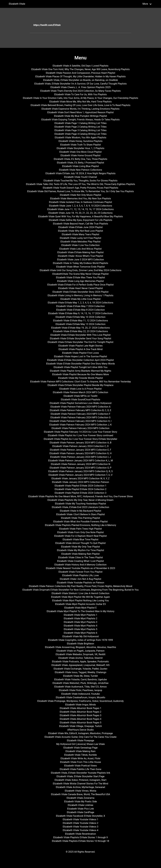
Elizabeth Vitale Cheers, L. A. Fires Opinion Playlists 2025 (81, 87)
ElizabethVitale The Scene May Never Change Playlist (81, 274)
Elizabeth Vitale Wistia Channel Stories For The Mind (81, 784)
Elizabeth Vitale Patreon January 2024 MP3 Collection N (80, 464)
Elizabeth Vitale (17, 4)
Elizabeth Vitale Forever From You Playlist (80, 572)
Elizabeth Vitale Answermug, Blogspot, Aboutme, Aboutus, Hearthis (80, 647)
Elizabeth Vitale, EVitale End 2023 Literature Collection (80, 507)
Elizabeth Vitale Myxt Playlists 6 (81, 633)
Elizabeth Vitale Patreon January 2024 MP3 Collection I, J (80, 457)
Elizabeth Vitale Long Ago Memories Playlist (80, 281)
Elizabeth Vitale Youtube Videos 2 (80, 823)
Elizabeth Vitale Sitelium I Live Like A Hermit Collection (80, 593)
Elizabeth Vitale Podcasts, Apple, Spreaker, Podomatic (80, 662)
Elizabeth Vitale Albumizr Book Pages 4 (80, 719)
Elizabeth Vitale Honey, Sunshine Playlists (80, 141)
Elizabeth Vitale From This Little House (80, 762)
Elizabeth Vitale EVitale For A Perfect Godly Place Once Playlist (80, 285)
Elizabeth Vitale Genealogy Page (80, 748)
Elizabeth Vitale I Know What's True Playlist (80, 256)
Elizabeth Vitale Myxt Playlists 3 (81, 622)
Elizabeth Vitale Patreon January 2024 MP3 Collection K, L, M (80, 461)
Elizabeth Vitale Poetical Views (80, 766)
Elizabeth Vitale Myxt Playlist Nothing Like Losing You (80, 601)
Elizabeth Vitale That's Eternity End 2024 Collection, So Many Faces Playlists (80, 91)
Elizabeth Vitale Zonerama (80, 798)
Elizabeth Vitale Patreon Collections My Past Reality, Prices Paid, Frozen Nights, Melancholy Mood (80, 586)
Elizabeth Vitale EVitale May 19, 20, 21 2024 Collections (81, 328)
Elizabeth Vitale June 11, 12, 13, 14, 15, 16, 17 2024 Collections (80, 209)
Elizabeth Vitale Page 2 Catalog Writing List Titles (81, 127)
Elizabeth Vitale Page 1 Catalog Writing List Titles (81, 123)
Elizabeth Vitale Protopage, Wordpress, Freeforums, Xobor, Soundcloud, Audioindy (80, 701)
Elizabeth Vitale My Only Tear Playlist (81, 547)
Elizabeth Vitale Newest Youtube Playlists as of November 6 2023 (80, 568)
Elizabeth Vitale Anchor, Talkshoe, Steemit (80, 658)
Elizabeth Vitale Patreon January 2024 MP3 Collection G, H (80, 453)
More (145, 4)
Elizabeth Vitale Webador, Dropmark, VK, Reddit (80, 654)
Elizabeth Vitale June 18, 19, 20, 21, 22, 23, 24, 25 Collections (80, 213)
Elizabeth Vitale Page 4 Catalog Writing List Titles (81, 134)
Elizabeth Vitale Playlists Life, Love (80, 575)
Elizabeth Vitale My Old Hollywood (80, 636)
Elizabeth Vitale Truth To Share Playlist (80, 145)
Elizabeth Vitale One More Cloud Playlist (80, 152)
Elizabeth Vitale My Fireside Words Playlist (80, 378)
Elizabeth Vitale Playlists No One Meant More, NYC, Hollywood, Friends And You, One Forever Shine (80, 496)
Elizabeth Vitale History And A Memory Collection (81, 565)
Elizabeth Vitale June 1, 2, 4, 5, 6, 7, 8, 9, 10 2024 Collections (81, 206)
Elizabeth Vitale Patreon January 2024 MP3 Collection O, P (80, 468)
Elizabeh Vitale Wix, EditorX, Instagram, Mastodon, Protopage (80, 733)
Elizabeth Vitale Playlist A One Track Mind (80, 349)
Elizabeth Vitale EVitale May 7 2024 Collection (80, 306)
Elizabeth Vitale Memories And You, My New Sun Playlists (80, 199)
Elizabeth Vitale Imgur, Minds (80, 705)
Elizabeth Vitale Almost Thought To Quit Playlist (80, 543)
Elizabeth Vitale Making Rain (80, 751)
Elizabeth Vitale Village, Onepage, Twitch (80, 726)
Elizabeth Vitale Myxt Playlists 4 (81, 626)
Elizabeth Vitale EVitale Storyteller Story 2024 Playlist (80, 292)
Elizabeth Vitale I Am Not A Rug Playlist (80, 579)
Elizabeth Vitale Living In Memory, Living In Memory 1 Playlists (80, 295)
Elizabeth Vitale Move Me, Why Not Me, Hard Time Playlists (80, 102)
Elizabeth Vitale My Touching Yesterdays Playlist (80, 504)
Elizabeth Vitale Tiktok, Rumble (80, 755)
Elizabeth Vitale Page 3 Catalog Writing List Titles (81, 130)
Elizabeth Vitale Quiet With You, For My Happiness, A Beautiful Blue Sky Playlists (80, 216)
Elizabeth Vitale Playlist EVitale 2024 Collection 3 (80, 493)
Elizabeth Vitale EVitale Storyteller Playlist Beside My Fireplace (81, 385)
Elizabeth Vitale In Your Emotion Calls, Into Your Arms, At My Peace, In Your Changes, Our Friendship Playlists (80, 98)
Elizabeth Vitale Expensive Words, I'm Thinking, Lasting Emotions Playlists (80, 109)
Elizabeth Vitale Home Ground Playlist (80, 155)
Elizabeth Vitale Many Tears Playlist (80, 234)
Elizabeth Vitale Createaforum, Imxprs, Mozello (80, 697)
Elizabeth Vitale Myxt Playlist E (81, 608)
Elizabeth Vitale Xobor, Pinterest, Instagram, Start (81, 780)
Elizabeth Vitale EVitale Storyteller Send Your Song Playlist (80, 339)
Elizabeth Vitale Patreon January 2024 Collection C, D (80, 446)
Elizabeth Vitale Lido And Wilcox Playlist (81, 249)
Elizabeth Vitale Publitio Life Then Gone (80, 769)
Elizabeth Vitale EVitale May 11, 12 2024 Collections (80, 321)
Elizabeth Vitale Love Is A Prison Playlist (80, 389)
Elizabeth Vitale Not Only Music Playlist (80, 195)
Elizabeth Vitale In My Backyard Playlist (80, 511)
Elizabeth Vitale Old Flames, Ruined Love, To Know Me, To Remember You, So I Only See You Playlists (80, 191)
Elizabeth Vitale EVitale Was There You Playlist (80, 277)
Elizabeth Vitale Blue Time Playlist (80, 540)
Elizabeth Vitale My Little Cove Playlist (80, 299)
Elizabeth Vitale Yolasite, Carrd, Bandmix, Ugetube (80, 679)
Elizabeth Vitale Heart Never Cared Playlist (80, 288)
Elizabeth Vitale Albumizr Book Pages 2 (80, 712)
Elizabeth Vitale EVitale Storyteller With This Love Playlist (80, 335)
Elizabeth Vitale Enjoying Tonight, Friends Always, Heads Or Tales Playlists (80, 120)
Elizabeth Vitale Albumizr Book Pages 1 (80, 708)
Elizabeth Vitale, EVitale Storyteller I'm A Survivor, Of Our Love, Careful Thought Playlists (80, 84)
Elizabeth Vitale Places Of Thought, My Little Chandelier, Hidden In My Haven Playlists (81, 76)
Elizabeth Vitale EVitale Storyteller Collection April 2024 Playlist (80, 360)
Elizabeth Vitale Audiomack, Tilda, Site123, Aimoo (81, 687)
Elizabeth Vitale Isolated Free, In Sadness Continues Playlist (80, 202)
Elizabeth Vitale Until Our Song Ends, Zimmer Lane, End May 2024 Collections (80, 270)
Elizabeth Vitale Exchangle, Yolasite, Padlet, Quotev (80, 669)
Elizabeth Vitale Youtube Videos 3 (80, 827)
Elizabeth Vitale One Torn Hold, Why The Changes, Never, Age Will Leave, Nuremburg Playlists (81, 69)
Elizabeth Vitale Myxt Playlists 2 (81, 618)
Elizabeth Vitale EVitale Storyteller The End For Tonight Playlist (80, 342)
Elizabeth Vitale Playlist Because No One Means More (80, 374)
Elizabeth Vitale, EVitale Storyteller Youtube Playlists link (80, 773)
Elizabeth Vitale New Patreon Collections (80, 170)
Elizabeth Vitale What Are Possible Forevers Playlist (80, 522)
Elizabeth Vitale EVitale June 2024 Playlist (80, 227)
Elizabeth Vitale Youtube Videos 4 (80, 830)
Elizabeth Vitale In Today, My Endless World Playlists (80, 263)
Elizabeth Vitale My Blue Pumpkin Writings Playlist (81, 116)
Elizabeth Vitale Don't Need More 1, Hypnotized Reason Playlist (80, 112)
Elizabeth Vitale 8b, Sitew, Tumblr (80, 676)
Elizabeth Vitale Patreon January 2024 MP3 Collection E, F (80, 450)
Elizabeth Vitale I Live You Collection (81, 245)
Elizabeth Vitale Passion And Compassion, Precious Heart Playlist (81, 73)
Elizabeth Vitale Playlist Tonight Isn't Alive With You (80, 367)
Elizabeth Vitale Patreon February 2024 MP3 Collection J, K (80, 425)
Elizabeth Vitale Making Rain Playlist (81, 554)
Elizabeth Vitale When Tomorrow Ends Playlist (81, 267)
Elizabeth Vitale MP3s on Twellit (81, 396)
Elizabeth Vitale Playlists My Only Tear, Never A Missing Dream (80, 500)
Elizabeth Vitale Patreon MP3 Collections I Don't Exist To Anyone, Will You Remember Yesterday (80, 382)
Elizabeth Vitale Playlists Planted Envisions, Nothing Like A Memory (81, 525)
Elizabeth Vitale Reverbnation (81, 834)
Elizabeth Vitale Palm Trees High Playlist (80, 529)
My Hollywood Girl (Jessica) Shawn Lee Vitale (80, 744)
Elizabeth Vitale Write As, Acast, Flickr (81, 758)
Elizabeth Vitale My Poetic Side (81, 802)
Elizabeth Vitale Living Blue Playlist (80, 166)
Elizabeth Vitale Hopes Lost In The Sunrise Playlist (80, 356)
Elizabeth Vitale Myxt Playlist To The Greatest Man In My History (80, 611)
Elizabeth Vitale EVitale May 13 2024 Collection (80, 324)
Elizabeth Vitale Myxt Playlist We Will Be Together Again (80, 597)
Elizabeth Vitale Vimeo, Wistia (80, 791)
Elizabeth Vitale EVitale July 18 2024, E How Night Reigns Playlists (81, 173)
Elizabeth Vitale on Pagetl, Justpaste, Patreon (80, 651)
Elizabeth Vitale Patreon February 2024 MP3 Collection (80, 428)
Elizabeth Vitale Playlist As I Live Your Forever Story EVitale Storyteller (80, 439)
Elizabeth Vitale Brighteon (80, 644)
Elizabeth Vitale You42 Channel (80, 177)
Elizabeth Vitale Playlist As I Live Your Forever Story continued (80, 435)
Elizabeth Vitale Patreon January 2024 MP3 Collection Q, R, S (81, 471)
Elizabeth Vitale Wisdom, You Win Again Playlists (80, 138)
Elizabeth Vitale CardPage (81, 812)
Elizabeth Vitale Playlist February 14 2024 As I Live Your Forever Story (81, 432)
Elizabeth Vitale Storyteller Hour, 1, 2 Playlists (80, 148)
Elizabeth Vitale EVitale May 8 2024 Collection (80, 310)
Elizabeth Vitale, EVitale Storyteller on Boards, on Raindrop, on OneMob (81, 80)
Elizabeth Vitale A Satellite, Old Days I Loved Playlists (80, 66)
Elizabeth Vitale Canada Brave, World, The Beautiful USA (80, 794)
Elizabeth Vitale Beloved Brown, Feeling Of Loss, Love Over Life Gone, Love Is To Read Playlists (80, 105)
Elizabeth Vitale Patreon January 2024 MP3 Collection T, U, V (81, 475)
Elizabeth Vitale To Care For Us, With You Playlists (80, 94)
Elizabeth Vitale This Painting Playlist (80, 518)
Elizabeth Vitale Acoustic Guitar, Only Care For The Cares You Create (80, 737)
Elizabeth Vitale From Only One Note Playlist (80, 532)
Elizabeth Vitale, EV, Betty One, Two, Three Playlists (80, 159)
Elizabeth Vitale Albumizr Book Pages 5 (80, 723)
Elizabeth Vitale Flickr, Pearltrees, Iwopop (80, 690)
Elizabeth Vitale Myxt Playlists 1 (81, 615)
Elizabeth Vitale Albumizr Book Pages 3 (80, 715)
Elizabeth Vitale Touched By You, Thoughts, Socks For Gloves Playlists (81, 181)
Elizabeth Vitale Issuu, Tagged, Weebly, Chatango (80, 672)
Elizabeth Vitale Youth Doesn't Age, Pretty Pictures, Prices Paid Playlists (80, 188)
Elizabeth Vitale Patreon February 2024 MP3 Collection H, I (80, 421)
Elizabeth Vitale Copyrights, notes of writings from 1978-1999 (80, 640)
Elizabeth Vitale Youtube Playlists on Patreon (80, 583)
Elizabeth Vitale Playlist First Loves (80, 353)
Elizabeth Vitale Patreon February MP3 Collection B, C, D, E (80, 410)
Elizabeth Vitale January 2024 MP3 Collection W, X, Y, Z (81, 478)
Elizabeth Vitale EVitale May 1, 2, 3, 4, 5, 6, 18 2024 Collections (81, 303)
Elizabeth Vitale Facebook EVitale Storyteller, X (81, 816)
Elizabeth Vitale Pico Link (80, 809)
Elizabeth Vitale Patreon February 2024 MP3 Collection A (80, 407)
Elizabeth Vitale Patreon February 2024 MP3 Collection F (80, 414)
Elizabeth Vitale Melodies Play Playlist (80, 242)
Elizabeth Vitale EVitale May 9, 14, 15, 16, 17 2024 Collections (80, 313)
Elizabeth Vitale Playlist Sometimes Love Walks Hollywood (80, 403)
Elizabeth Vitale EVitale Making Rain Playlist (80, 252)
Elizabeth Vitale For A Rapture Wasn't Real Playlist (80, 536)
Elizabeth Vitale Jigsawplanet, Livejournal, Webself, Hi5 (81, 665)
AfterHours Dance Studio (81, 730)
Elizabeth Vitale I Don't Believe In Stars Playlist (80, 514)
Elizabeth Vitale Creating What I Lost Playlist (80, 561)
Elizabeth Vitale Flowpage (80, 741)
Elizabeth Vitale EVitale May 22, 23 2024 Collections (80, 331)
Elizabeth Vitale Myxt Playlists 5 (81, 629)
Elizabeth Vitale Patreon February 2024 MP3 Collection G (80, 417)
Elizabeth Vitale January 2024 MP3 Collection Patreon (80, 482)
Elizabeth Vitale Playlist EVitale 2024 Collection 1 (80, 486)
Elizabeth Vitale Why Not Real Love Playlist (80, 231)
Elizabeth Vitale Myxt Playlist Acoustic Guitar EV (80, 604)
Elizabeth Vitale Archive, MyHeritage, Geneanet (81, 787)
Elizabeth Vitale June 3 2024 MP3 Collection (80, 260)
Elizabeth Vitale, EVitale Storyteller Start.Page (80, 776)
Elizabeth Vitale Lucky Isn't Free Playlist (80, 238)
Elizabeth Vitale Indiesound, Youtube (80, 694)
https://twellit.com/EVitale (47, 25)
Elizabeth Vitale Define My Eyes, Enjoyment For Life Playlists (80, 220)
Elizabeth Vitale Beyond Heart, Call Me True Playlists (80, 224)
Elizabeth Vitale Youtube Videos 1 (80, 819)
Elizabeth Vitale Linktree (80, 805)
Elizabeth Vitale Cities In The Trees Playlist (80, 557)
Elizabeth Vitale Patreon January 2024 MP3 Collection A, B (80, 443)
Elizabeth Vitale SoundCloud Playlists (80, 400)
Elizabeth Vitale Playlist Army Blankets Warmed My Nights (80, 371)
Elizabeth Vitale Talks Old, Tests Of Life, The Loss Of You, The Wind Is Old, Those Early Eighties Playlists (81, 184)
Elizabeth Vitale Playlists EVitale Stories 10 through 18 (80, 841)
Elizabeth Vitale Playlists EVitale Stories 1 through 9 (80, 837)
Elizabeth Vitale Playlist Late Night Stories (80, 346)
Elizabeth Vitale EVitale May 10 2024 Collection (80, 317)
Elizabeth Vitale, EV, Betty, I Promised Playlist (80, 163)
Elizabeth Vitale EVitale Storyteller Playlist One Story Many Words (80, 364)
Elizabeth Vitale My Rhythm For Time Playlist (80, 550)
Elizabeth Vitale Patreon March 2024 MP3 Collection (80, 392)
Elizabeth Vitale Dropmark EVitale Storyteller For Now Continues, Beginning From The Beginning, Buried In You (80, 590)
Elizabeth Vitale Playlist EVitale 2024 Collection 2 (80, 489)
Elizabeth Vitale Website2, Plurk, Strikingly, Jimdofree (81, 683)
